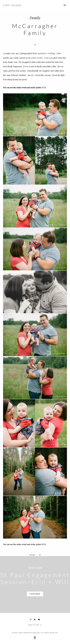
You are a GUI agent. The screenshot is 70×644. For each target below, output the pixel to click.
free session (38, 58)
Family (35, 18)
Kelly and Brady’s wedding (44, 53)
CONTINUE (35, 594)
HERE (44, 87)
